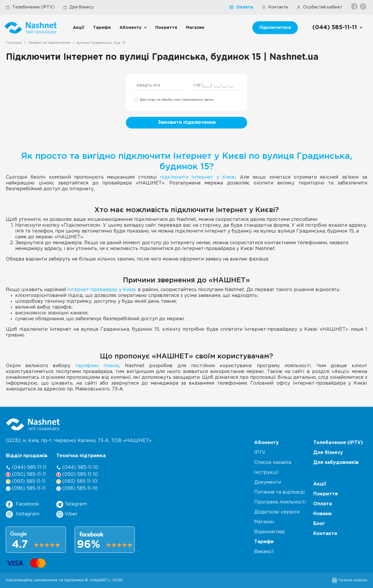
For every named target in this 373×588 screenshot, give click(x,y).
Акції (79, 28)
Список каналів (273, 463)
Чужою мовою (349, 580)
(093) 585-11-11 (26, 482)
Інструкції (266, 472)
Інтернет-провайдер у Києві (102, 290)
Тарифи (102, 28)
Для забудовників (336, 463)
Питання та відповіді (280, 492)
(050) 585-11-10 (77, 475)
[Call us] (338, 28)
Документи (268, 482)
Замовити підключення (187, 123)
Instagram (23, 514)
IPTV (260, 453)
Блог (319, 524)
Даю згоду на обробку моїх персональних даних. (177, 100)
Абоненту (130, 28)
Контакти (275, 7)
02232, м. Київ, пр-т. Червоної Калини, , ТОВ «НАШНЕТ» (79, 441)
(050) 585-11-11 (26, 475)
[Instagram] (364, 6)
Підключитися (275, 28)
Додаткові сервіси (277, 512)
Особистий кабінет (320, 7)
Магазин (195, 28)
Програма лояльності (280, 502)
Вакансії (264, 552)
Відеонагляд (269, 532)
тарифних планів (97, 366)
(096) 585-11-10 (77, 488)
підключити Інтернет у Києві (198, 177)
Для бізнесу (79, 7)
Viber (67, 514)
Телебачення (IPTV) (30, 7)
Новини (322, 514)
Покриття (166, 28)
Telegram (72, 504)
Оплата (241, 7)
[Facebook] (355, 6)
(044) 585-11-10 (77, 468)
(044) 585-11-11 (26, 468)
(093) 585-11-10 (77, 482)
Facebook (22, 504)
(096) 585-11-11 (26, 488)
